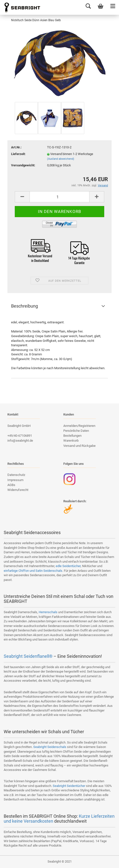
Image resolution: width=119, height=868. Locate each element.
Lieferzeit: (18, 154)
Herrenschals (48, 612)
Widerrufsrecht (18, 490)
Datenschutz (16, 475)
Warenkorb (71, 441)
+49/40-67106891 (20, 436)
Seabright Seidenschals (50, 747)
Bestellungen (72, 436)
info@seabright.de (20, 441)
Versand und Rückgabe (79, 446)
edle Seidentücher (68, 566)
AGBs (11, 485)
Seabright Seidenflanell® (28, 656)
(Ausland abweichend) (61, 159)
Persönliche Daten (76, 431)
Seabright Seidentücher (69, 786)
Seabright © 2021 (60, 861)
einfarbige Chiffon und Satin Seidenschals (33, 571)
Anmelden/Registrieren (79, 426)
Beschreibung (25, 306)
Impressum (15, 480)
